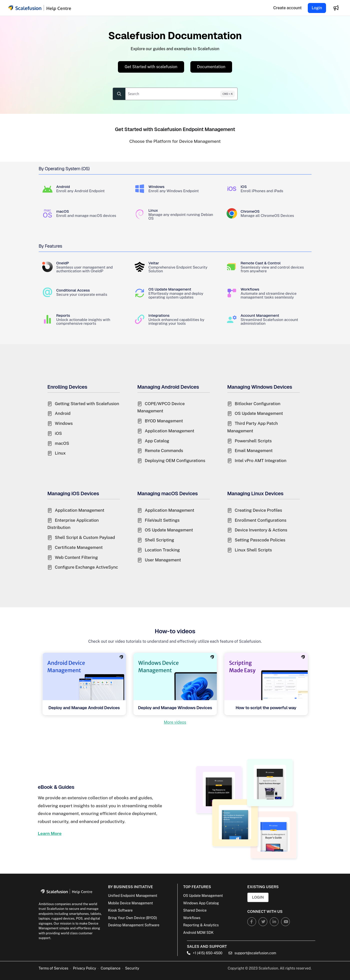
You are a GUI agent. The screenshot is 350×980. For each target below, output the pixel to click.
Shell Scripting (160, 540)
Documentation (211, 67)
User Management (163, 560)
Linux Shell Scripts (253, 550)
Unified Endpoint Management (133, 896)
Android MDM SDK (198, 933)
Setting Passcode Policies (260, 540)
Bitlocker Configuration (258, 404)
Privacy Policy (85, 968)
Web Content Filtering (76, 557)
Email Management (254, 451)
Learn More (50, 833)
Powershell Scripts (253, 441)
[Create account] (288, 8)
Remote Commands (164, 451)
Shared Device (195, 910)
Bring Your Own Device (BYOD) (132, 918)
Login (317, 8)
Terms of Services (54, 968)
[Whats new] (336, 8)
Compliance (111, 968)
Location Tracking (162, 550)
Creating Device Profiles (259, 510)
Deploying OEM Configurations (175, 461)
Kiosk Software (120, 910)
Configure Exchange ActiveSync (87, 567)
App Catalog (157, 441)
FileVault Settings (162, 520)
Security (132, 968)
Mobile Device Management (130, 903)
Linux (60, 453)
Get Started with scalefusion (151, 67)
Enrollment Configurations (261, 520)
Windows (64, 423)
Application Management (170, 431)
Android (63, 413)
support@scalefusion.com (252, 953)
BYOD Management (164, 421)
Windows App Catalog (201, 903)
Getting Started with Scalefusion (87, 404)
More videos (175, 722)
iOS (58, 433)
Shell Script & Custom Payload (85, 537)
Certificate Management (79, 547)
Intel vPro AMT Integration (261, 461)
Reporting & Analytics (201, 925)
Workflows (192, 918)
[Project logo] (40, 8)
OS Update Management (259, 413)
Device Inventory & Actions (261, 530)
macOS (62, 443)
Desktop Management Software (134, 925)
